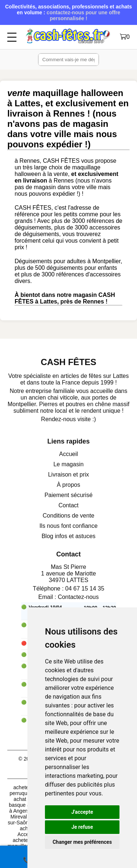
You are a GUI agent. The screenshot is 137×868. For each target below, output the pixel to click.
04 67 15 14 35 (85, 589)
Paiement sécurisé (69, 495)
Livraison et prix (68, 475)
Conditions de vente (68, 516)
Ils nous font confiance (68, 526)
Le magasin (68, 464)
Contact (68, 505)
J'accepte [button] (82, 812)
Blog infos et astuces (69, 536)
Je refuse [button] (82, 827)
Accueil (69, 454)
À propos (68, 485)
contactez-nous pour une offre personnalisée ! (83, 15)
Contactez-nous (78, 597)
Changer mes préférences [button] (82, 842)
